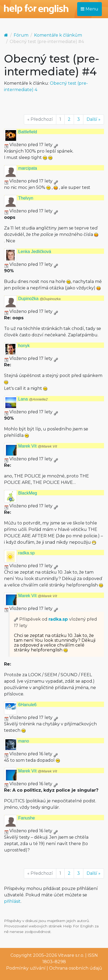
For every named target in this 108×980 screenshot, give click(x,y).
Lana (33, 399)
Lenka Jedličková (35, 252)
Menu (90, 9)
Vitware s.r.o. (71, 955)
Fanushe (27, 818)
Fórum (21, 35)
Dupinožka (39, 299)
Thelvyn (26, 198)
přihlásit (12, 901)
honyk (24, 346)
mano (24, 741)
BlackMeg (28, 493)
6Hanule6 (27, 705)
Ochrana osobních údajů (76, 968)
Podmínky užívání (26, 968)
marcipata (28, 168)
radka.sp (26, 553)
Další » (94, 119)
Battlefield (28, 132)
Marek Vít (38, 446)
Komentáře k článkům (58, 35)
